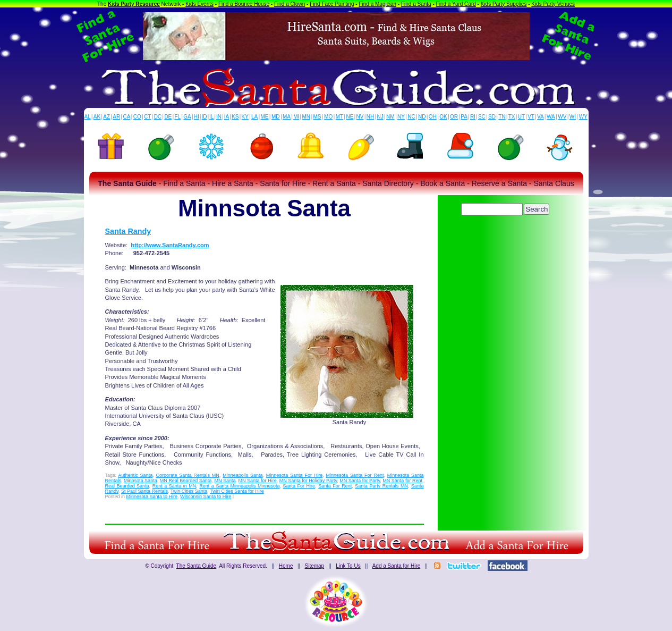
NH (370, 117)
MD (276, 117)
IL (211, 117)
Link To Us (348, 566)
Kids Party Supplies (504, 4)
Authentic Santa (135, 475)
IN (219, 117)
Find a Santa (416, 4)
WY (583, 117)
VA (541, 117)
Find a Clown (290, 4)
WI (573, 117)
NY (401, 117)
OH (433, 117)
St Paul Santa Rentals (144, 491)
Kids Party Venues (553, 4)
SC (482, 117)
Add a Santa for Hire (397, 566)
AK (97, 117)
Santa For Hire (299, 486)
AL (87, 117)
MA (287, 117)
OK (443, 117)
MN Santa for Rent (402, 481)
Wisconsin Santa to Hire (206, 497)
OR (454, 117)
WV (562, 117)
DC (158, 117)
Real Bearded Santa (127, 486)
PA (464, 117)
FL (177, 117)
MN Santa (225, 481)
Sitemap (314, 566)
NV (360, 117)
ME (265, 117)
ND (422, 117)
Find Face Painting (332, 4)
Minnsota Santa (141, 481)
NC (411, 117)
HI (197, 117)
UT (521, 117)
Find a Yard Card (456, 4)
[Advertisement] (506, 247)
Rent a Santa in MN (175, 486)
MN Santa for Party (360, 481)
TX (512, 117)
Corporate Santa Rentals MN (187, 475)
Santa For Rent (335, 486)
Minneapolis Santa (243, 475)
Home (286, 566)
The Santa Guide (197, 566)
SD (492, 117)
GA (187, 117)
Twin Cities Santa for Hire (237, 491)
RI (473, 117)
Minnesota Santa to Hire (152, 497)
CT (147, 117)
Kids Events (199, 4)
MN (307, 117)
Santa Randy (128, 231)
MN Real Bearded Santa (186, 481)
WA (551, 117)
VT (531, 117)
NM (390, 117)
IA (227, 117)
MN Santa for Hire (258, 481)
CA (126, 117)
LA (254, 117)
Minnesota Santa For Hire (294, 475)
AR (116, 117)
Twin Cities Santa (189, 491)
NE (350, 117)
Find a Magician (377, 4)
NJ (380, 117)
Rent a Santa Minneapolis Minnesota (239, 486)
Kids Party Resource (134, 4)
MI (296, 117)
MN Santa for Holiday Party (308, 481)
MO (328, 117)
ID (204, 117)
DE (168, 117)
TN (502, 117)
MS (317, 117)
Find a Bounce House (244, 4)
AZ (107, 117)
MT (339, 117)
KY (245, 117)
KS (235, 117)
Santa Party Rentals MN (381, 486)
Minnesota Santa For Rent (355, 475)
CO (137, 117)
